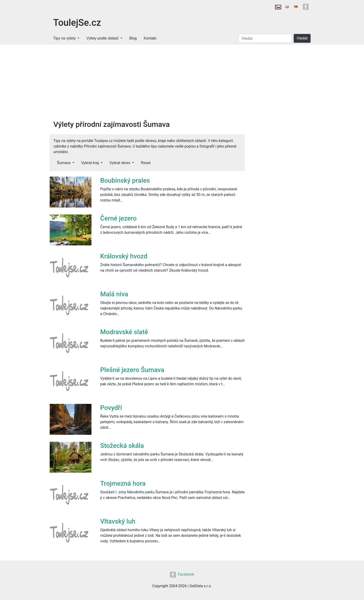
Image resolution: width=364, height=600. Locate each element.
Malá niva (114, 294)
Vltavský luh (118, 521)
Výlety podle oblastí (102, 38)
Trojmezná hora (123, 483)
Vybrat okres (120, 163)
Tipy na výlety (64, 38)
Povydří (111, 408)
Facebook (182, 574)
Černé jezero (119, 218)
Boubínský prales (125, 180)
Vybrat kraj (90, 163)
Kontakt (150, 38)
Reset (146, 163)
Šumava (64, 163)
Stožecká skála (122, 446)
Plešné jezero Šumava (132, 370)
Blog (133, 38)
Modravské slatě (124, 332)
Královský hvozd (124, 256)
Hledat (302, 38)
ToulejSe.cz (77, 23)
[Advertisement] (147, 85)
